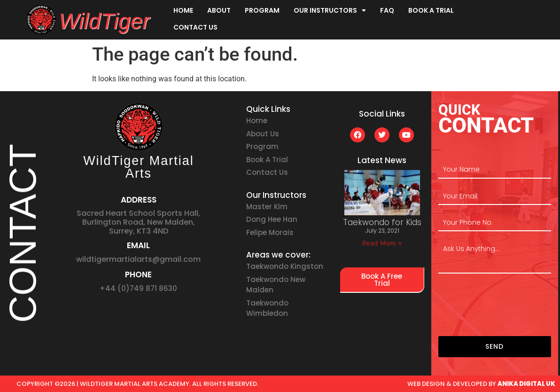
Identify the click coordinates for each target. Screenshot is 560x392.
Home (183, 10)
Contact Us (195, 27)
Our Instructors (330, 10)
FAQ (387, 10)
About (219, 10)
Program (262, 10)
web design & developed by (481, 384)
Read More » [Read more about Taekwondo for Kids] (382, 243)
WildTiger (104, 21)
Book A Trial (431, 10)
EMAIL (138, 245)
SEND (494, 346)
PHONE (138, 274)
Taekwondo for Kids (382, 222)
